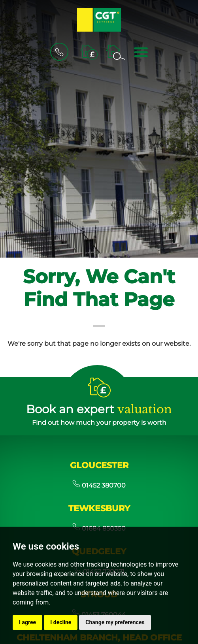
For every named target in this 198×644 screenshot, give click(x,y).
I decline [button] (61, 622)
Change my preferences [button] (115, 622)
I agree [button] (27, 622)
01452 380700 (99, 485)
